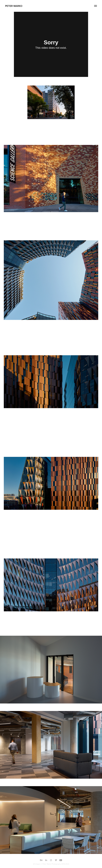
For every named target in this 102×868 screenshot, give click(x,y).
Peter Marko (14, 6)
